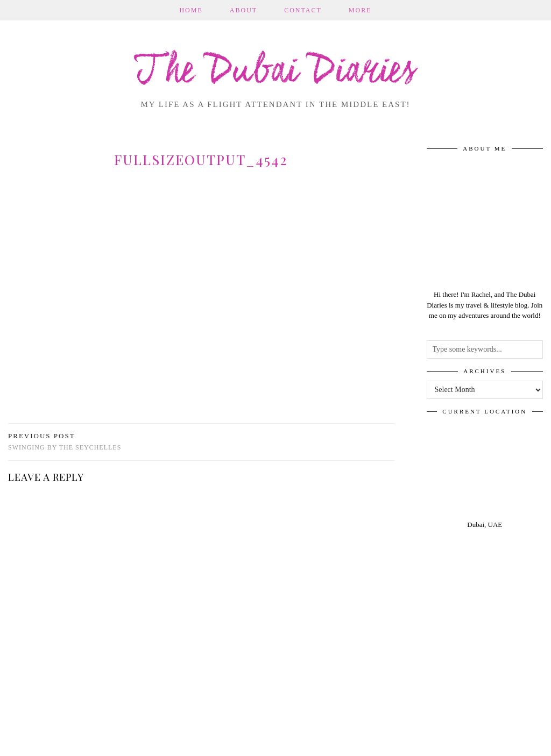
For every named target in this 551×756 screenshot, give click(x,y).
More (360, 10)
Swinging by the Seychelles (65, 442)
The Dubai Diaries (276, 72)
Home (191, 10)
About (243, 10)
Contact (303, 10)
